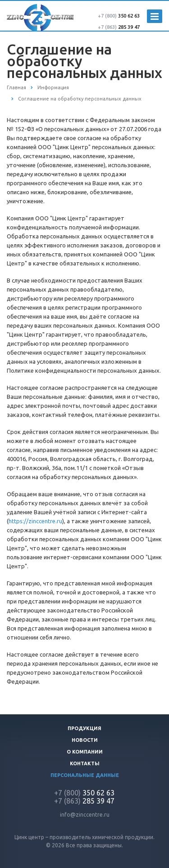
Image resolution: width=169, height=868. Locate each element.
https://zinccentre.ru (35, 521)
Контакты (85, 763)
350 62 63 (119, 16)
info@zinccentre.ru (85, 815)
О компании (85, 752)
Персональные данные (85, 775)
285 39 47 (119, 27)
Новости (85, 740)
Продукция (84, 728)
